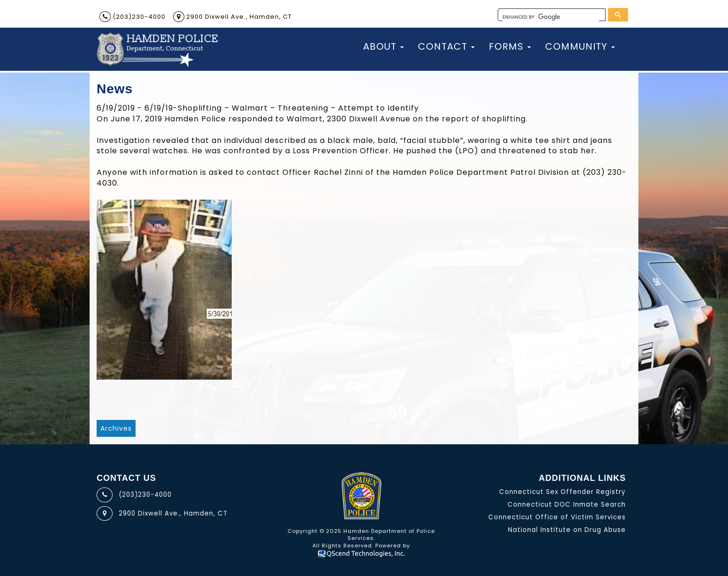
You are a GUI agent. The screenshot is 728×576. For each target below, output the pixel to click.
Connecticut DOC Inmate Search (567, 505)
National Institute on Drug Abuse (567, 530)
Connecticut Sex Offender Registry (562, 492)
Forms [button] (510, 46)
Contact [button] (446, 46)
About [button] (383, 46)
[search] (551, 17)
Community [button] (580, 46)
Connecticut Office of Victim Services (557, 517)
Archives (116, 428)
